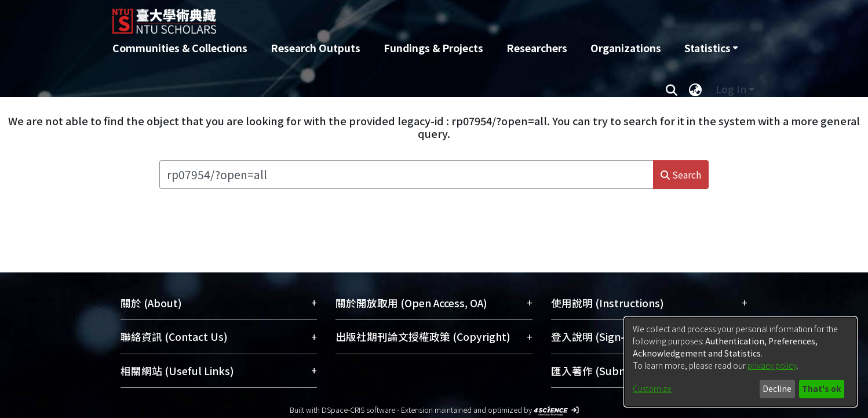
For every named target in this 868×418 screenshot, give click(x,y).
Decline (777, 388)
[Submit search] (671, 89)
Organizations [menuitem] (626, 48)
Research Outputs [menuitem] (316, 48)
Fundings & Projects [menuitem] (433, 48)
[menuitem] (711, 48)
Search (681, 175)
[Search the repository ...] (407, 175)
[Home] (372, 17)
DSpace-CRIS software (358, 410)
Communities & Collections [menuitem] (180, 48)
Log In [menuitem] (731, 89)
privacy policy (772, 365)
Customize (652, 388)
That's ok (821, 388)
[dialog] (741, 362)
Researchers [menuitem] (537, 48)
